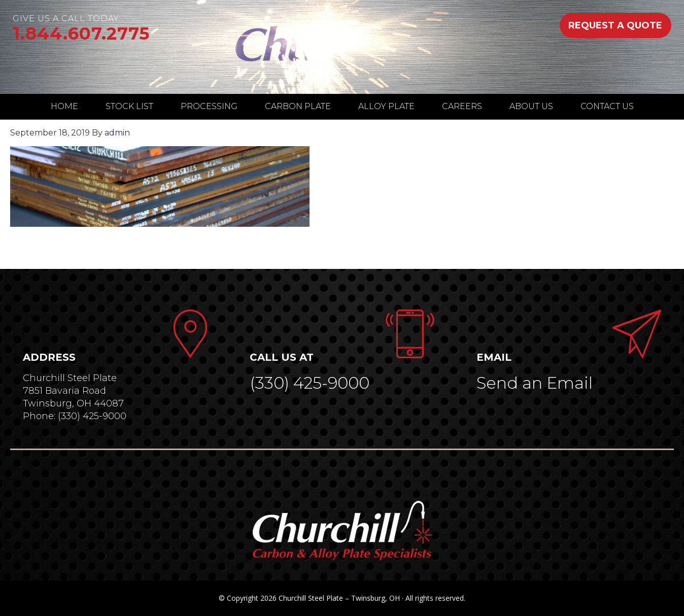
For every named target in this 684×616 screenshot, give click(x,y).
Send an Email (535, 383)
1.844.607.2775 (81, 33)
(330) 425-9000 (310, 383)
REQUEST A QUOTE (615, 25)
